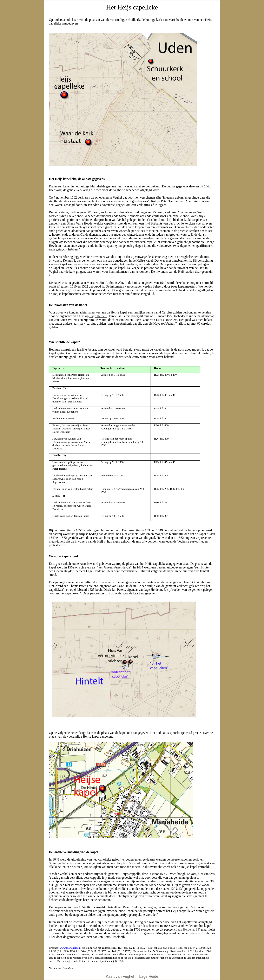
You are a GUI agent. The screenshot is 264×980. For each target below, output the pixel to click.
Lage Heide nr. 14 (187, 929)
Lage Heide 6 (98, 316)
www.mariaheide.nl (71, 948)
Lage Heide (149, 976)
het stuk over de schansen (141, 926)
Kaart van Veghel (120, 976)
